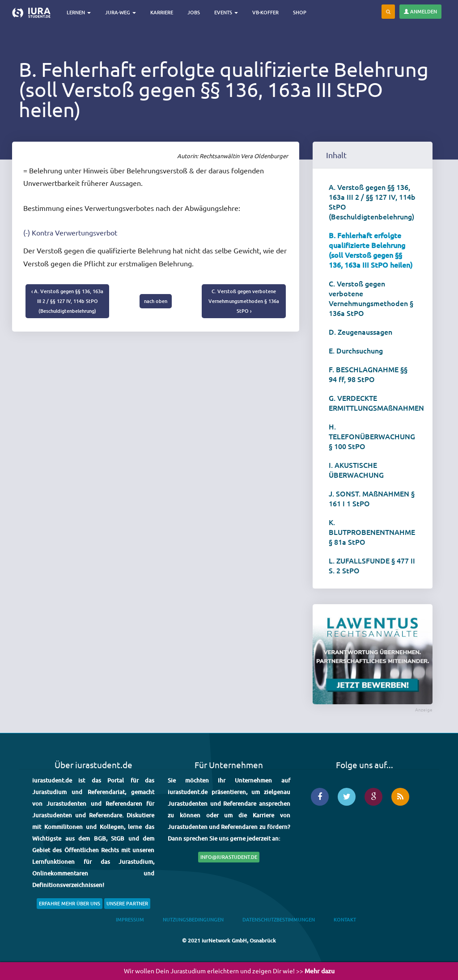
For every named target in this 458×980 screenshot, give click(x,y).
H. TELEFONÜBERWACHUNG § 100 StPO (372, 436)
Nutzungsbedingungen (193, 919)
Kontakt (345, 919)
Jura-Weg (121, 12)
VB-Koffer (266, 12)
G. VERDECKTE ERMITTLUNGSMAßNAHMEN (376, 403)
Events (227, 12)
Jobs (194, 12)
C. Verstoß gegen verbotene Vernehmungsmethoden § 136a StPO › (244, 301)
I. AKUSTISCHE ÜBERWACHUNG (356, 470)
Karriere (162, 12)
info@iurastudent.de (229, 857)
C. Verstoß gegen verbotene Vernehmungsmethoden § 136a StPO (371, 298)
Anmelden (420, 11)
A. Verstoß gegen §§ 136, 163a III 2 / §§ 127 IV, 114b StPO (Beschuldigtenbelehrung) (372, 202)
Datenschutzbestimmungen (279, 919)
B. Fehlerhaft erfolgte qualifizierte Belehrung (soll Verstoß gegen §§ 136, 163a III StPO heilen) (371, 250)
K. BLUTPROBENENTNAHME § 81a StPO (372, 532)
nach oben (156, 301)
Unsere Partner (127, 903)
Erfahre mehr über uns (70, 903)
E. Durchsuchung (356, 350)
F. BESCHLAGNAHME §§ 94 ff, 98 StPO (368, 374)
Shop (300, 12)
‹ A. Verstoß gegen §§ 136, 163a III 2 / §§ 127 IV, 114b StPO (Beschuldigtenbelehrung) (67, 301)
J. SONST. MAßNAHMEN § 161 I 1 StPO (372, 498)
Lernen (79, 12)
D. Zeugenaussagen (360, 332)
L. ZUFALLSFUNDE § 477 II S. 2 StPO (372, 565)
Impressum (130, 919)
